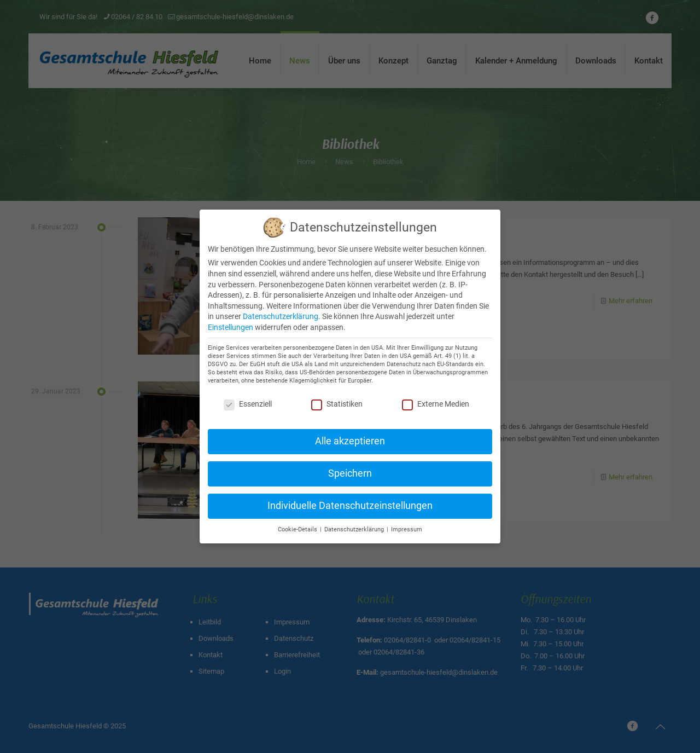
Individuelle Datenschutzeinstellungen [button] (350, 506)
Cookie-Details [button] (298, 529)
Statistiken (337, 404)
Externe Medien (436, 404)
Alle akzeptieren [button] (350, 441)
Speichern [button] (350, 473)
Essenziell (248, 404)
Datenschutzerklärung (281, 316)
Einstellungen (231, 327)
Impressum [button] (407, 529)
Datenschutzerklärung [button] (355, 529)
